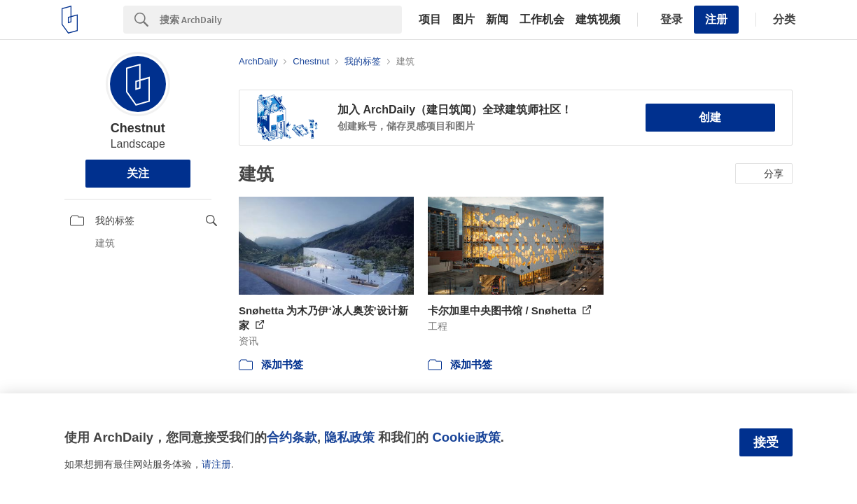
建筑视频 (598, 20)
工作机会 (542, 20)
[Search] (281, 20)
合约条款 (292, 437)
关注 (138, 173)
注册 (716, 19)
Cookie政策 (466, 437)
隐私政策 (349, 437)
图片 (464, 20)
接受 (766, 442)
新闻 (497, 20)
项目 (430, 20)
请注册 (216, 464)
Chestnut (138, 128)
